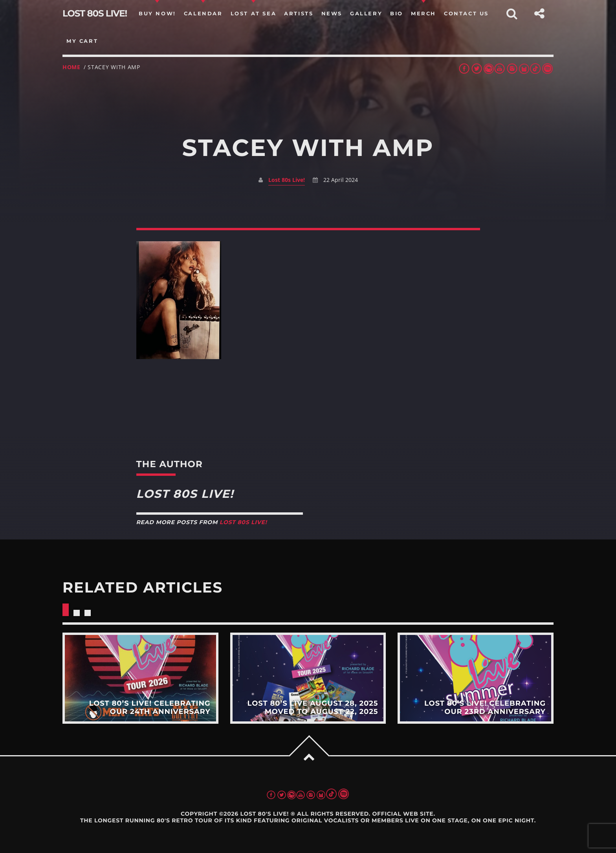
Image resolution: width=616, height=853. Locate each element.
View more (140, 678)
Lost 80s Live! (287, 180)
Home (71, 67)
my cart (82, 41)
